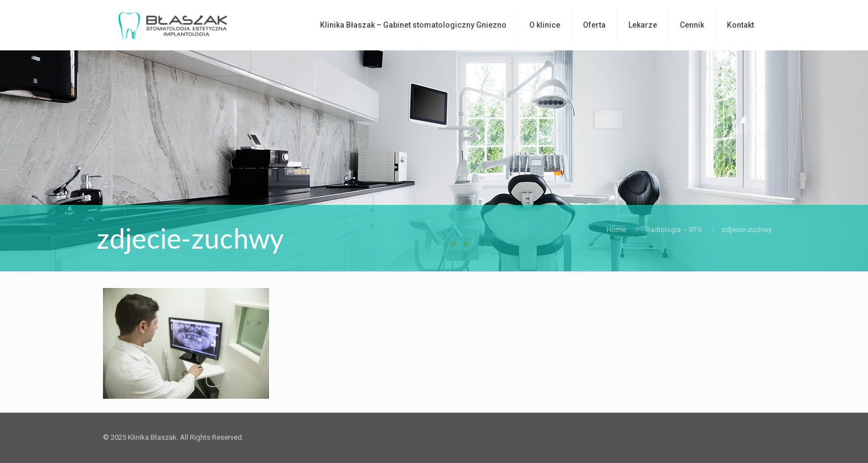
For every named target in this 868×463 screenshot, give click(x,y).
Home (616, 230)
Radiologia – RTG (674, 230)
